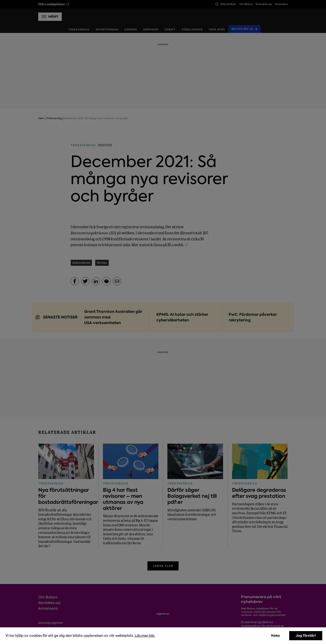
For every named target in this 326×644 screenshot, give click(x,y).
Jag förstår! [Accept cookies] (306, 636)
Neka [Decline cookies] (275, 636)
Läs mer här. (145, 636)
